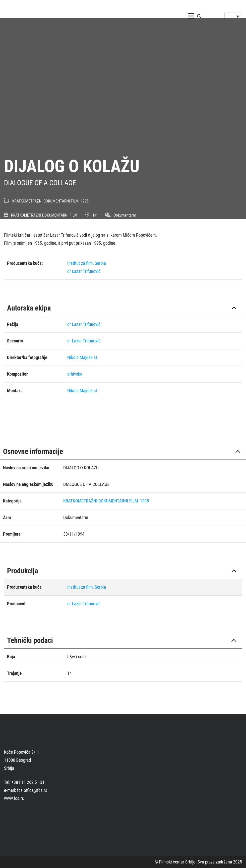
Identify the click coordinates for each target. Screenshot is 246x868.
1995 (85, 201)
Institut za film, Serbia (87, 263)
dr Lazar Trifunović (84, 271)
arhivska (75, 374)
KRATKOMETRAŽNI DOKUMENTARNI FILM (46, 201)
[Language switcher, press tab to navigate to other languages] (233, 16)
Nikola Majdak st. (83, 357)
